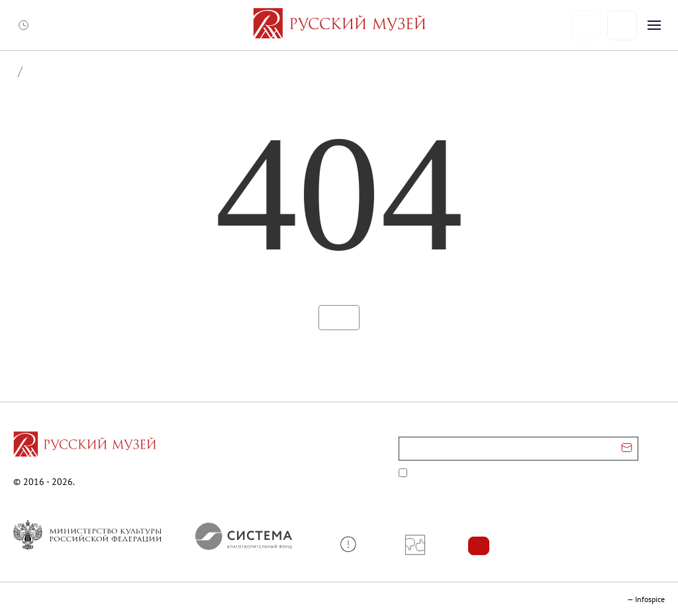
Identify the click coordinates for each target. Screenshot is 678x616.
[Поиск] (622, 25)
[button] (353, 544)
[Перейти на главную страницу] (85, 446)
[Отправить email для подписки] (627, 449)
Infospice (650, 599)
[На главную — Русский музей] (339, 25)
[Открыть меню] (654, 25)
